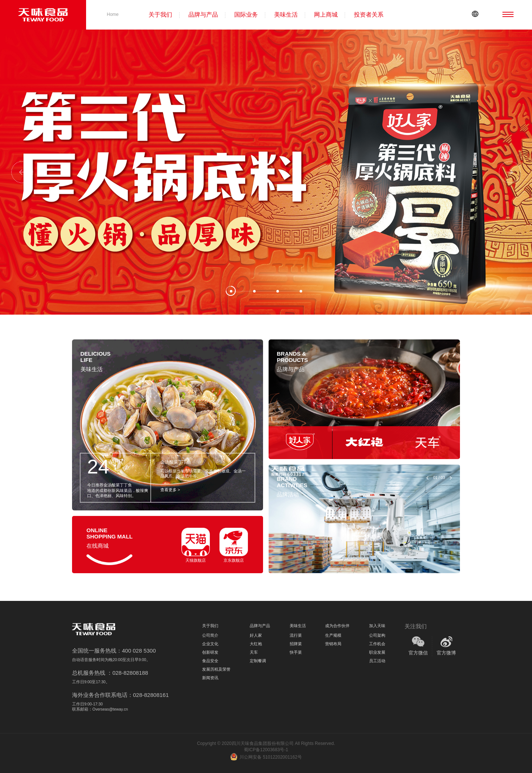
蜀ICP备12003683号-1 (266, 750)
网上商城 (326, 15)
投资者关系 (369, 15)
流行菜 (296, 635)
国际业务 (246, 15)
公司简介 (210, 635)
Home (113, 14)
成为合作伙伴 (337, 626)
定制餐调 (258, 661)
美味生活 (286, 15)
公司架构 (377, 635)
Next (510, 172)
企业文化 (210, 644)
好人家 (256, 635)
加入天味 (377, 626)
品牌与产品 (203, 15)
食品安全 (210, 661)
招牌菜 (296, 644)
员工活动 (377, 661)
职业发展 (377, 652)
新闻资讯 (210, 678)
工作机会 (377, 644)
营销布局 (333, 644)
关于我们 (160, 15)
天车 (254, 652)
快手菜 (296, 652)
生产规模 (333, 635)
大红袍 (256, 644)
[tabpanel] (266, 172)
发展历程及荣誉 (216, 669)
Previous (22, 172)
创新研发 (210, 652)
